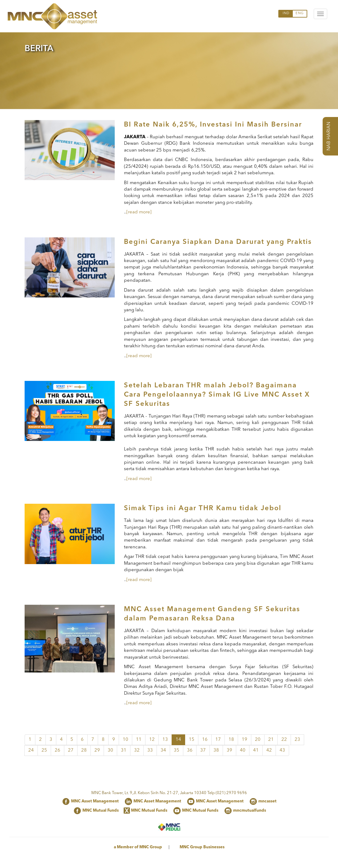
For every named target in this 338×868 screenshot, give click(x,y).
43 (282, 751)
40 (243, 751)
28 (84, 751)
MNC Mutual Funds (101, 811)
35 (177, 751)
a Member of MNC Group (138, 847)
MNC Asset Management (95, 801)
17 (218, 740)
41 (256, 751)
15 (192, 740)
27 (71, 751)
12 (152, 740)
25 (44, 751)
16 (205, 740)
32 (137, 751)
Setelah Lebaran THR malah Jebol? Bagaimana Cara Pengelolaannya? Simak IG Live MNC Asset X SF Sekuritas (217, 395)
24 (31, 751)
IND (286, 13)
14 (178, 740)
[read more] (139, 212)
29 (97, 751)
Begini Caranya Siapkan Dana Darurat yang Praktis (218, 242)
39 (229, 751)
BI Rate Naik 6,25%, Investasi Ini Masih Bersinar (213, 125)
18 (231, 740)
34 (163, 751)
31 (124, 751)
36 (190, 751)
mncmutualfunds (250, 811)
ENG (300, 13)
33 (150, 751)
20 (258, 740)
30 (110, 751)
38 (216, 751)
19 (245, 740)
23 (297, 740)
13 (165, 740)
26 (58, 751)
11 (139, 740)
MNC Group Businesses (202, 847)
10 (125, 740)
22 (284, 740)
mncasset (267, 801)
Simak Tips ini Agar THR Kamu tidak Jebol (203, 508)
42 (269, 751)
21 (271, 740)
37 (203, 751)
